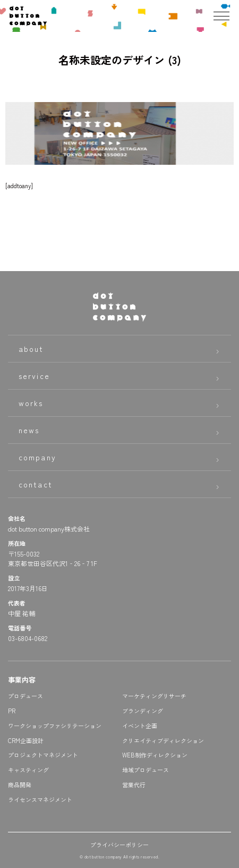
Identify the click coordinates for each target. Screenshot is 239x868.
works (31, 403)
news (29, 430)
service (34, 376)
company (37, 457)
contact (36, 484)
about (31, 349)
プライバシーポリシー (119, 845)
